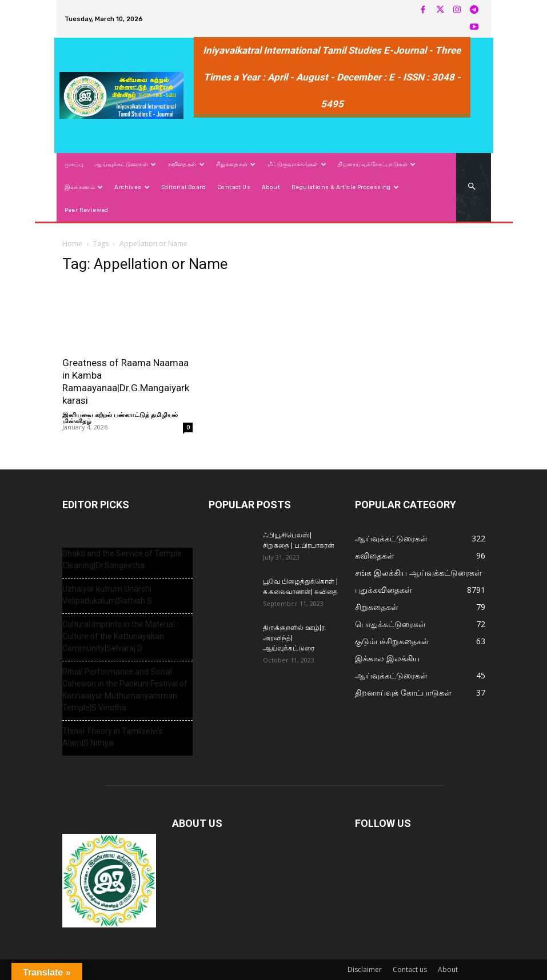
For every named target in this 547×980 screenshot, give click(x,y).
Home (72, 244)
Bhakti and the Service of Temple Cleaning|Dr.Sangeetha (122, 559)
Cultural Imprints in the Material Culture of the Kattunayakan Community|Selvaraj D (119, 636)
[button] (471, 187)
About (448, 969)
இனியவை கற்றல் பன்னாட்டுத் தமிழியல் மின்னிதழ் (120, 417)
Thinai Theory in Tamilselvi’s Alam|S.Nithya (113, 737)
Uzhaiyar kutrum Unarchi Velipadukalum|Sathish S (107, 595)
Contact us (410, 969)
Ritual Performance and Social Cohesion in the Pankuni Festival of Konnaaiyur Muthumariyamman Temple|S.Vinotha (125, 690)
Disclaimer (365, 969)
